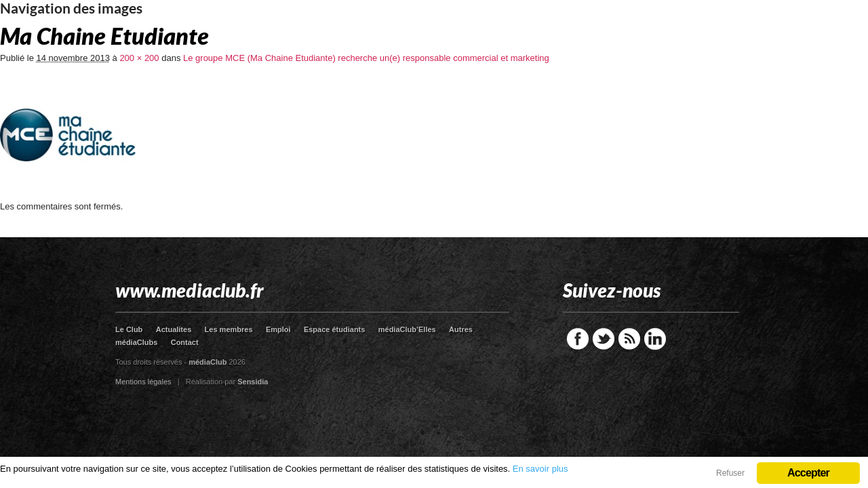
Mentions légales (143, 382)
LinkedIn (655, 339)
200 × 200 (139, 58)
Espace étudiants (334, 329)
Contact (185, 342)
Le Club (129, 329)
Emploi (278, 329)
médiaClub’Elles (407, 329)
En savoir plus (540, 469)
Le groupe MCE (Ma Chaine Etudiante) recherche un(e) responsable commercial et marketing (366, 58)
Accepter (808, 473)
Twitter (604, 339)
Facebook (578, 339)
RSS (629, 339)
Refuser (730, 473)
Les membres (229, 329)
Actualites (174, 329)
